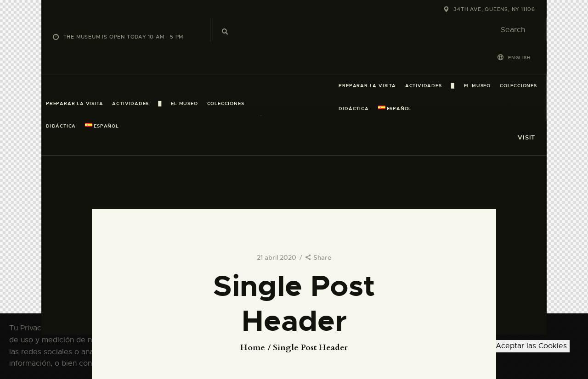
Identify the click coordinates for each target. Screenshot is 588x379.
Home (253, 348)
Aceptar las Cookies (531, 346)
